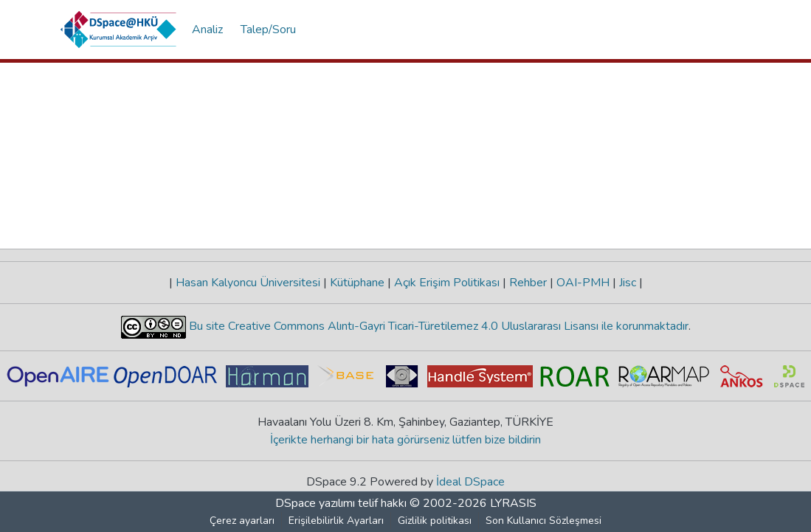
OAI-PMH (583, 283)
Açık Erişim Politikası (447, 283)
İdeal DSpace (470, 482)
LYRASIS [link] (513, 503)
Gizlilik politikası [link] (435, 521)
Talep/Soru (268, 30)
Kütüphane (357, 283)
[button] (119, 30)
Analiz (207, 30)
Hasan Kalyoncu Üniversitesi (248, 283)
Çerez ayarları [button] (242, 521)
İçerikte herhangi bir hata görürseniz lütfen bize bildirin (405, 440)
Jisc (628, 283)
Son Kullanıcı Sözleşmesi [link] (543, 521)
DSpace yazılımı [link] (315, 503)
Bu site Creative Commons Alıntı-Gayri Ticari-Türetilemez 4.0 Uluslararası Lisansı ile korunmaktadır (437, 326)
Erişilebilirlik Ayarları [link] (336, 521)
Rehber (528, 283)
